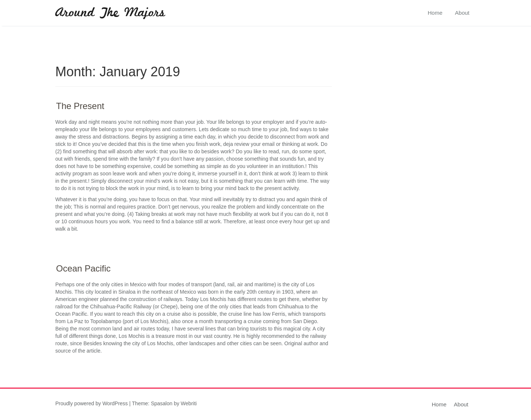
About (462, 13)
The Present (80, 106)
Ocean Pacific (83, 268)
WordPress (115, 403)
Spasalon (162, 403)
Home (435, 13)
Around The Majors (110, 13)
